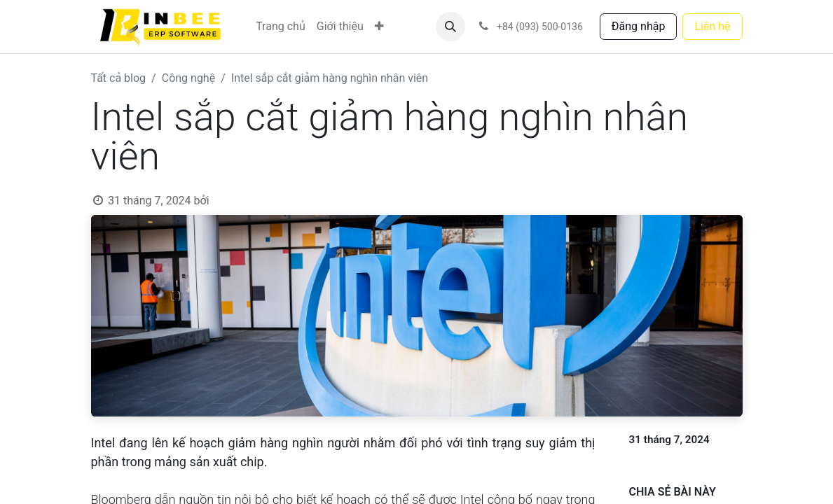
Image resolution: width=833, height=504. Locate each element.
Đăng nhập (639, 26)
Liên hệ (712, 26)
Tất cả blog (119, 78)
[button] (450, 27)
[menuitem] (281, 27)
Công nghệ (188, 78)
